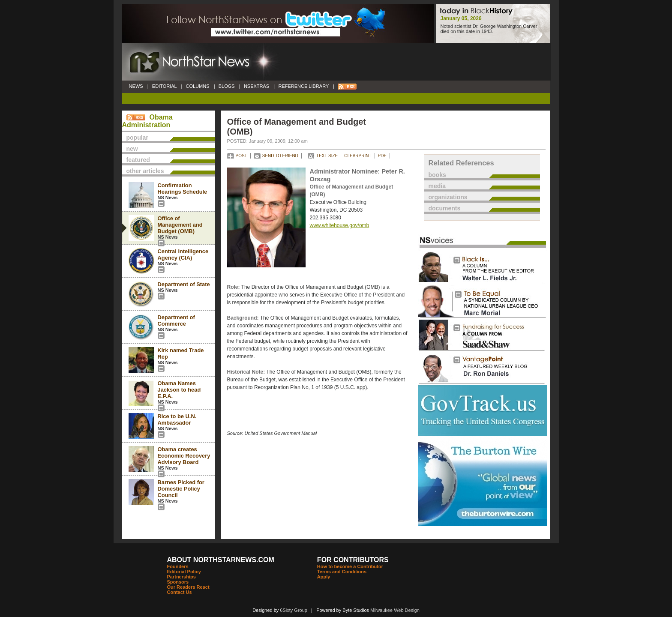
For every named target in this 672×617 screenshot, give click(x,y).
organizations (448, 197)
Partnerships (181, 577)
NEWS (136, 86)
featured (138, 160)
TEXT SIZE (327, 156)
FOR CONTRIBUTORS (353, 560)
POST (241, 156)
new (132, 149)
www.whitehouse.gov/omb (340, 225)
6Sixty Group (294, 610)
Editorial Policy (184, 572)
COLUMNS (197, 86)
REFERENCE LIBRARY (303, 86)
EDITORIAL (165, 86)
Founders (178, 566)
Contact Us (180, 592)
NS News (168, 198)
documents (445, 208)
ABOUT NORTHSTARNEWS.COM (221, 560)
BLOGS (227, 86)
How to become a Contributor (350, 566)
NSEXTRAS (257, 86)
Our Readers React (188, 587)
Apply (324, 577)
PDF (382, 156)
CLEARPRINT (358, 156)
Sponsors (178, 582)
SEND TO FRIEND (280, 156)
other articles (145, 171)
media (437, 186)
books (437, 175)
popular (137, 138)
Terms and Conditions (342, 572)
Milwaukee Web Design (395, 610)
